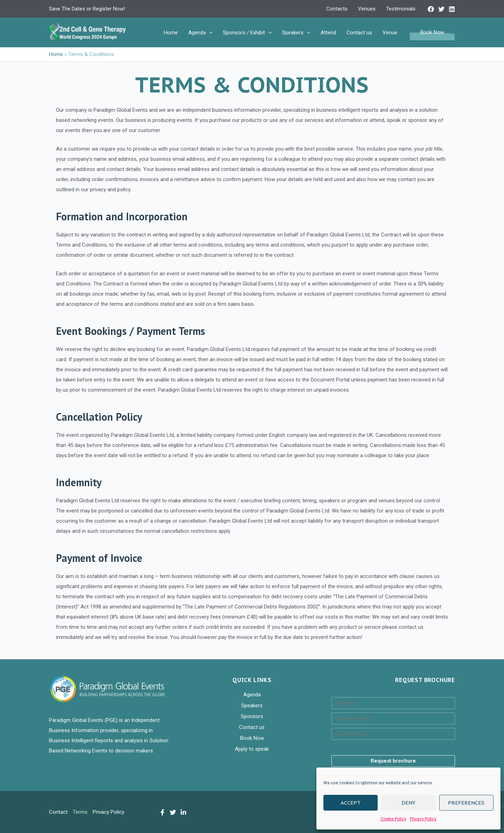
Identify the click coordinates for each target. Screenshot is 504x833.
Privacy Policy (423, 819)
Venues (367, 9)
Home (171, 33)
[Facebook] (431, 9)
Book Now (252, 738)
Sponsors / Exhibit (247, 33)
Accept (351, 803)
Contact (58, 812)
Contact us (359, 33)
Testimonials (401, 9)
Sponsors (252, 716)
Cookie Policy (393, 819)
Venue (390, 33)
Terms (80, 812)
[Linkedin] (452, 9)
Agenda (200, 33)
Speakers (296, 33)
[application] (209, 33)
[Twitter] (441, 9)
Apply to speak (252, 749)
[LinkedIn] (183, 812)
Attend (328, 33)
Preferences (466, 803)
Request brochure (393, 761)
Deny (408, 803)
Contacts (337, 9)
